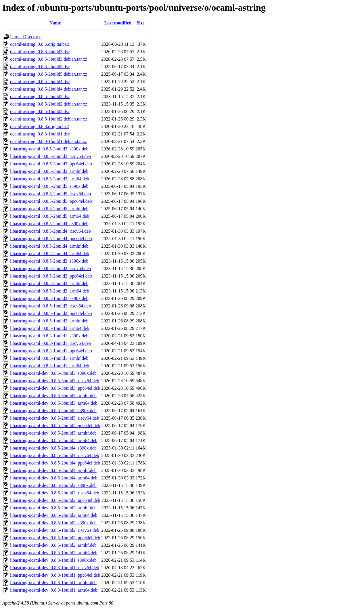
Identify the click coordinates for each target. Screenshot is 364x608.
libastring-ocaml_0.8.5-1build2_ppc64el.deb (51, 313)
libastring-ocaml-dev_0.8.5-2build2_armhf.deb (53, 508)
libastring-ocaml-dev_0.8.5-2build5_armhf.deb (53, 433)
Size (141, 23)
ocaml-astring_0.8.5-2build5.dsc (40, 67)
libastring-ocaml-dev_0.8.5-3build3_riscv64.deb (55, 381)
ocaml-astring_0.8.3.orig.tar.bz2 (40, 126)
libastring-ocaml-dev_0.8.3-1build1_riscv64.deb (55, 568)
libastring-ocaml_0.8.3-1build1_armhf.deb (49, 358)
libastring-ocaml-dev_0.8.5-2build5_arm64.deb (54, 440)
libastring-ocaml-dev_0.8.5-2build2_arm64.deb (54, 515)
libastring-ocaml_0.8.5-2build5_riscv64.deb (50, 194)
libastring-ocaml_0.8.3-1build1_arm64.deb (50, 366)
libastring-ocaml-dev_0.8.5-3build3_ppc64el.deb (55, 388)
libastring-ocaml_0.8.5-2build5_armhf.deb (49, 209)
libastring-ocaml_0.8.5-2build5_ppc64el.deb (51, 201)
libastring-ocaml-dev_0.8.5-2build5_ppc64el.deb (55, 426)
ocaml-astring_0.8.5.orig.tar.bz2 (40, 44)
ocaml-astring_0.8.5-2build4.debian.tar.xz (49, 89)
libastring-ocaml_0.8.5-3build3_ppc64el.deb (51, 164)
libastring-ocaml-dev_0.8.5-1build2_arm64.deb (54, 553)
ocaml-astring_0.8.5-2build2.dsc (40, 96)
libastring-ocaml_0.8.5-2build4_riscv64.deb (50, 231)
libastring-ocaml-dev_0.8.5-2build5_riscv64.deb (55, 418)
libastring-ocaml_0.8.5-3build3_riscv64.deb (50, 156)
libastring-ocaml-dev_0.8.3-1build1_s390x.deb (53, 560)
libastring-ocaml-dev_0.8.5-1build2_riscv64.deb (55, 530)
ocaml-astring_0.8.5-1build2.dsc (40, 111)
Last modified (118, 23)
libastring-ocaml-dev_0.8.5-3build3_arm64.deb (54, 403)
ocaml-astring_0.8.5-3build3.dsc (40, 52)
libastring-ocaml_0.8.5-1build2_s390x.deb (49, 298)
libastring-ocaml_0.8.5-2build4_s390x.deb (49, 224)
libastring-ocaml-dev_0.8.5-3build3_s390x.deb (53, 373)
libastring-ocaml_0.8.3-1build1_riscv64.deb (50, 343)
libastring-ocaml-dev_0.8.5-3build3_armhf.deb (53, 396)
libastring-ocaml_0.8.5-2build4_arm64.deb (50, 254)
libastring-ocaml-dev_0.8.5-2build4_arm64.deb (54, 478)
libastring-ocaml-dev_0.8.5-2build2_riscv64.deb (55, 493)
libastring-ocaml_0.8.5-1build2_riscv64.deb (50, 306)
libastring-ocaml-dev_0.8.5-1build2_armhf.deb (53, 545)
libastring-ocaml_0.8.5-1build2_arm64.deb (50, 328)
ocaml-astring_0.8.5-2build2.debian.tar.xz (49, 104)
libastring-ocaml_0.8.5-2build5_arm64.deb (50, 216)
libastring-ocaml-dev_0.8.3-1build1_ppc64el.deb (55, 575)
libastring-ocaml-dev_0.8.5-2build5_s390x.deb (53, 411)
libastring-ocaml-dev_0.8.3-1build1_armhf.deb (53, 583)
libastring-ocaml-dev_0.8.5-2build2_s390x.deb (53, 485)
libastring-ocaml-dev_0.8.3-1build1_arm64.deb (54, 590)
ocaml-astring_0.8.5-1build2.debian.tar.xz (49, 119)
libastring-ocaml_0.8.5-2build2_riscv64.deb (50, 268)
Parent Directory (25, 37)
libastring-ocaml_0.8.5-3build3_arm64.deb (50, 179)
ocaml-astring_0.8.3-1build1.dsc (40, 134)
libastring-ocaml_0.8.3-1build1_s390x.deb (49, 336)
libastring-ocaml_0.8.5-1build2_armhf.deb (49, 321)
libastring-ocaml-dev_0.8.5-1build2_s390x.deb (53, 523)
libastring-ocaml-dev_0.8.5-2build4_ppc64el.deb (55, 463)
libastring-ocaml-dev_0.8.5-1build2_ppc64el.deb (55, 538)
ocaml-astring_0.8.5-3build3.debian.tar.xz (49, 59)
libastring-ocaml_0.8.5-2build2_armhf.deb (49, 283)
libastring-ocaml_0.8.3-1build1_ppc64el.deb (51, 351)
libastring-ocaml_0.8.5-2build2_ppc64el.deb (51, 276)
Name (55, 23)
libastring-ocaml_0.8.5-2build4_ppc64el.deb (51, 239)
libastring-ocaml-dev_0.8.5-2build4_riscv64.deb (55, 455)
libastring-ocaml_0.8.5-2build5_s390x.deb (49, 186)
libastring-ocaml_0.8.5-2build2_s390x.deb (49, 261)
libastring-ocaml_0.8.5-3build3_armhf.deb (49, 171)
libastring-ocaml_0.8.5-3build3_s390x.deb (49, 149)
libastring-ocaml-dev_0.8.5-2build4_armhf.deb (53, 470)
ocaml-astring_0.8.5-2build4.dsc (40, 82)
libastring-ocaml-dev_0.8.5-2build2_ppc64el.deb (55, 500)
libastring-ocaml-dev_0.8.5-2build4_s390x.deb (53, 448)
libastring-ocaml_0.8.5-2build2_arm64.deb (50, 291)
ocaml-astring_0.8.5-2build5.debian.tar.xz (49, 74)
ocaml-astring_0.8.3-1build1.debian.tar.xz (49, 141)
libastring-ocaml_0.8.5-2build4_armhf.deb (49, 246)
